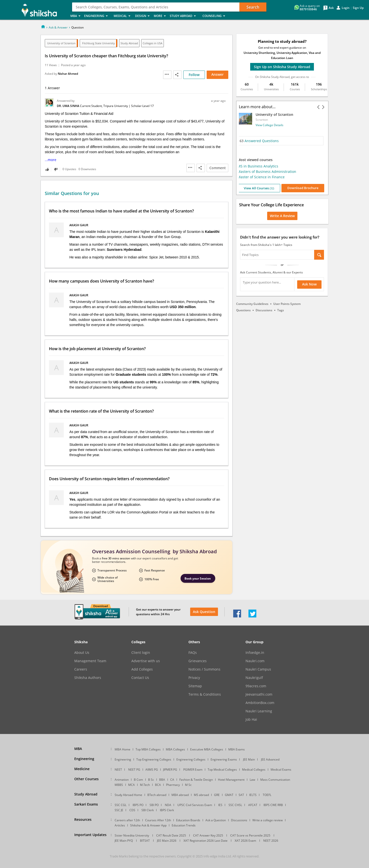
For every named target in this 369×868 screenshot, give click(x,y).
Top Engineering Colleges (154, 759)
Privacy (194, 678)
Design (143, 16)
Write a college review (268, 820)
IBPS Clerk (167, 810)
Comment (218, 168)
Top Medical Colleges (222, 770)
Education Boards (188, 820)
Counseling (215, 16)
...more (51, 160)
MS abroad (201, 795)
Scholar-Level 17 (142, 106)
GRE (217, 795)
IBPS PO (138, 805)
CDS (132, 810)
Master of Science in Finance (262, 177)
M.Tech (145, 785)
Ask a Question (216, 820)
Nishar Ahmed (68, 74)
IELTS (253, 795)
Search (253, 7)
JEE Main (249, 759)
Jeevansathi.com (259, 694)
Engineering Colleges (191, 759)
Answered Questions (261, 141)
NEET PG (134, 770)
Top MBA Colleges (148, 749)
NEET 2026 (271, 841)
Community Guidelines (252, 304)
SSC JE (119, 810)
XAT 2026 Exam (245, 841)
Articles (120, 825)
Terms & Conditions (205, 694)
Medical (123, 16)
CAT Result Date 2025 (171, 835)
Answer (217, 74)
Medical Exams (281, 770)
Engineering (97, 16)
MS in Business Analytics (259, 166)
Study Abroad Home (128, 795)
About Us (82, 653)
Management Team (90, 661)
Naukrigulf (254, 678)
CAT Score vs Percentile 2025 (250, 835)
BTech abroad (157, 795)
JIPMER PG (170, 770)
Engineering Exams (224, 759)
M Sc (188, 785)
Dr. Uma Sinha (68, 106)
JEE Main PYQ (124, 841)
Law (252, 780)
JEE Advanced (270, 759)
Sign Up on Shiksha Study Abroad (282, 67)
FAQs (193, 653)
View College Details (271, 125)
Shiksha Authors (88, 678)
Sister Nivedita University (132, 835)
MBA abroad (180, 795)
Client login (141, 653)
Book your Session (198, 578)
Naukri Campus (258, 669)
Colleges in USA (153, 43)
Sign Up (358, 8)
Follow (194, 75)
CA (172, 780)
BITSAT (145, 841)
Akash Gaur (79, 225)
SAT (241, 795)
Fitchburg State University (99, 43)
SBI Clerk (148, 810)
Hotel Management (231, 780)
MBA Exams (237, 749)
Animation (122, 780)
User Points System (287, 304)
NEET (118, 770)
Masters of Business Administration (268, 172)
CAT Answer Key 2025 (208, 835)
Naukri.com (255, 661)
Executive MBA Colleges (207, 749)
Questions (243, 310)
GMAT (229, 795)
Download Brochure (304, 188)
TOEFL (267, 795)
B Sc (151, 780)
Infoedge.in (255, 653)
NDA (168, 805)
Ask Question (204, 612)
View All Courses (260, 188)
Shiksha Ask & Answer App (148, 825)
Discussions (264, 310)
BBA (162, 780)
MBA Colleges (175, 749)
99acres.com (256, 686)
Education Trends (184, 825)
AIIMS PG (152, 770)
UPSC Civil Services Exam (195, 805)
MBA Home (123, 749)
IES (220, 805)
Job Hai (251, 719)
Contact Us (140, 678)
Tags (281, 310)
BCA (158, 785)
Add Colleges (142, 669)
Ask (331, 8)
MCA (131, 785)
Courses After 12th (158, 820)
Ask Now (309, 284)
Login (346, 8)
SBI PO (154, 805)
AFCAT (253, 805)
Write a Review (282, 216)
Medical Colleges (254, 770)
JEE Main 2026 (167, 841)
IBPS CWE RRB (273, 805)
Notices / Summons (204, 669)
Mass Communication (275, 780)
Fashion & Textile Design (196, 780)
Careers (81, 669)
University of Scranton (61, 43)
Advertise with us (146, 661)
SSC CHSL (235, 805)
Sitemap (195, 686)
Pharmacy (173, 785)
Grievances (198, 661)
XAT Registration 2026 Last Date (206, 841)
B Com (138, 780)
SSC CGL (121, 805)
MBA (76, 16)
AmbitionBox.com (260, 703)
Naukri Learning (259, 711)
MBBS (119, 785)
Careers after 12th (127, 820)
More (160, 16)
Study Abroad (185, 16)
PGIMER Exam (193, 770)
